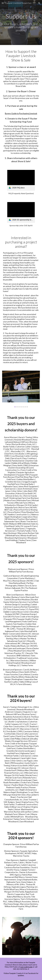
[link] (21, 180)
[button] (3, 3)
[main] (21, 16)
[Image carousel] (21, 389)
